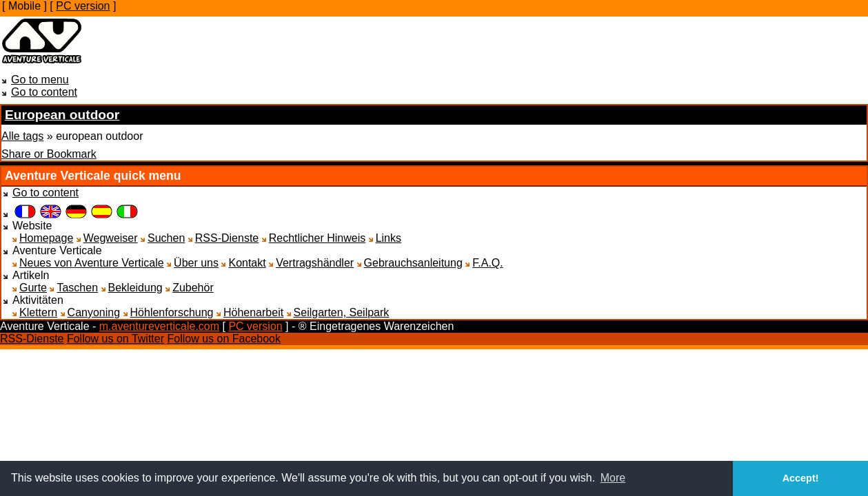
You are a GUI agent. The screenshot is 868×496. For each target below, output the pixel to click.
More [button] (613, 478)
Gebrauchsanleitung (413, 263)
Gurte (33, 288)
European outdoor (62, 115)
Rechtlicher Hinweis (317, 238)
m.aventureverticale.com (159, 326)
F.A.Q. (487, 263)
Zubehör (193, 288)
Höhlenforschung (172, 312)
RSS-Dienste (227, 238)
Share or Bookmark (49, 154)
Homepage (46, 238)
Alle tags (22, 136)
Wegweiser (111, 238)
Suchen (166, 238)
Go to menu (40, 80)
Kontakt (247, 263)
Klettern (38, 312)
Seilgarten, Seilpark (342, 312)
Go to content (44, 92)
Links (388, 238)
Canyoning (94, 312)
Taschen (77, 288)
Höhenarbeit (253, 312)
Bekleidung (135, 288)
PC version (83, 6)
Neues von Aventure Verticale (92, 263)
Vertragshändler (315, 263)
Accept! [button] (801, 478)
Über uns (196, 263)
